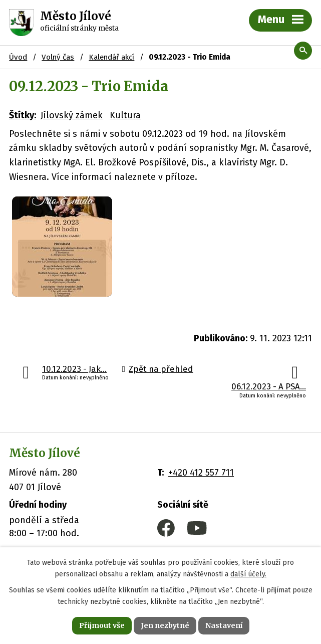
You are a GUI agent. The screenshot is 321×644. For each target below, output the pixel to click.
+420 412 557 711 (201, 473)
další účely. (248, 574)
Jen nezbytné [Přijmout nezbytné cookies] (165, 625)
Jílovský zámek (72, 115)
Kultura (125, 115)
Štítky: (23, 115)
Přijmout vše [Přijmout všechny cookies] (102, 625)
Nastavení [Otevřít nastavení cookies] (224, 625)
